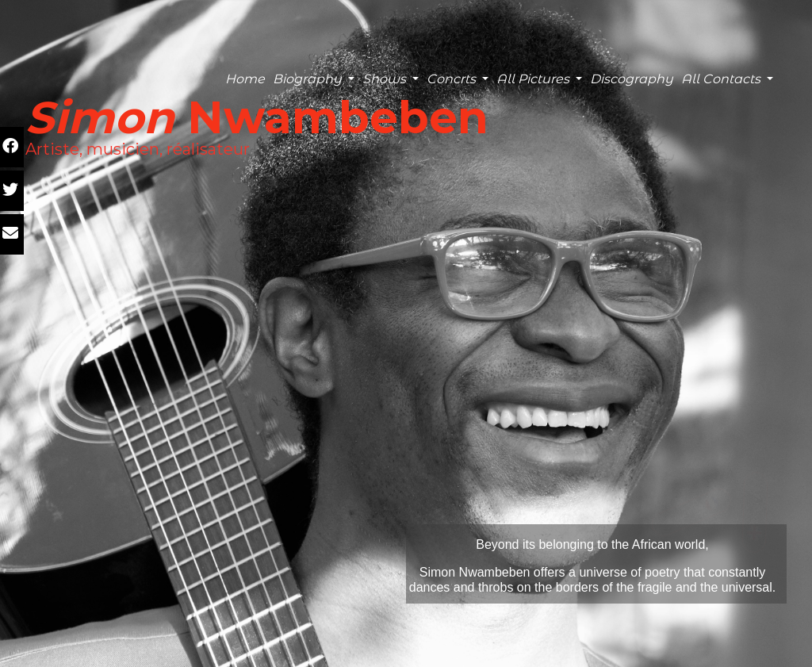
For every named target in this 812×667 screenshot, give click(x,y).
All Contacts (722, 79)
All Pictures (534, 79)
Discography (632, 79)
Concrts (453, 79)
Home (245, 79)
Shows (386, 79)
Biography (309, 79)
